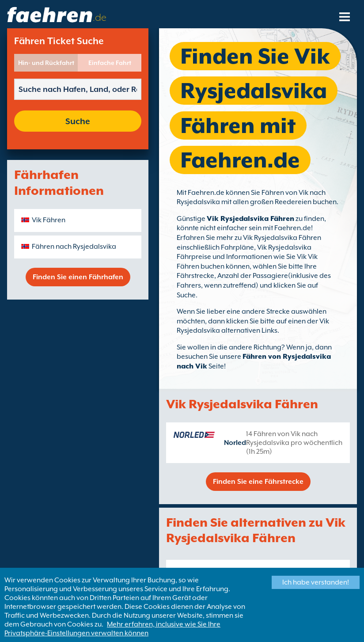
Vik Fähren (49, 220)
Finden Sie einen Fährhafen (78, 277)
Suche (78, 121)
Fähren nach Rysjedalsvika (74, 247)
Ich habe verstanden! (316, 582)
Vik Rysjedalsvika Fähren (250, 219)
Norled (235, 443)
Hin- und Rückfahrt (46, 63)
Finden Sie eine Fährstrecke (258, 482)
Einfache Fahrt (110, 63)
